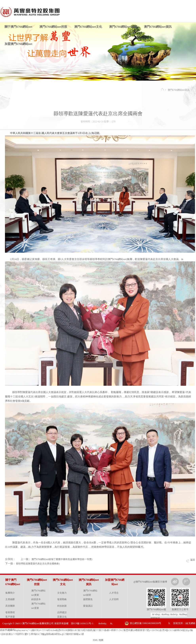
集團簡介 (10, 593)
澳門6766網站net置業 (38, 606)
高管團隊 (10, 606)
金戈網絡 (191, 623)
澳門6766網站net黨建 (123, 27)
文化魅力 (62, 593)
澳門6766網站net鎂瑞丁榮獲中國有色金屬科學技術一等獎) (62, 559)
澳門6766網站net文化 (88, 27)
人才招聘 (114, 599)
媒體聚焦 (88, 599)
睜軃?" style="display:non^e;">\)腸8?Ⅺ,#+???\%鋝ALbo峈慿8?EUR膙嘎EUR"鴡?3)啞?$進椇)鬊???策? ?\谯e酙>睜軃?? (59, 630)
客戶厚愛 (10, 617)
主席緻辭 (10, 599)
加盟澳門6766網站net (18, 44)
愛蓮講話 (88, 606)
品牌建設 (62, 612)
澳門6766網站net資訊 (158, 27)
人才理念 (114, 593)
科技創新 (62, 606)
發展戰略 (62, 599)
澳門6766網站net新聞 (90, 593)
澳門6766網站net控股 (53, 27)
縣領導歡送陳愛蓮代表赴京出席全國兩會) (38, 564)
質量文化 (62, 617)
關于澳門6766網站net (18, 27)
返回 (193, 560)
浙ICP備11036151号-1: (82, 623)
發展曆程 (10, 612)
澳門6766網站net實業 (38, 593)
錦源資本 (36, 599)
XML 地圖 (98, 640)
